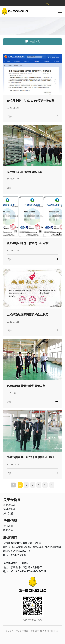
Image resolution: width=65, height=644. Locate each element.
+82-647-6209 (39, 571)
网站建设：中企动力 (15, 631)
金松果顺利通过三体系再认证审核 (28, 243)
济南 (26, 631)
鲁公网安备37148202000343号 (45, 631)
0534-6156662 (18, 555)
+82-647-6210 (18, 571)
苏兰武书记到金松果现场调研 (25, 172)
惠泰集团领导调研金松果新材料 (26, 386)
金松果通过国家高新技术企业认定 (28, 315)
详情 (9, 117)
